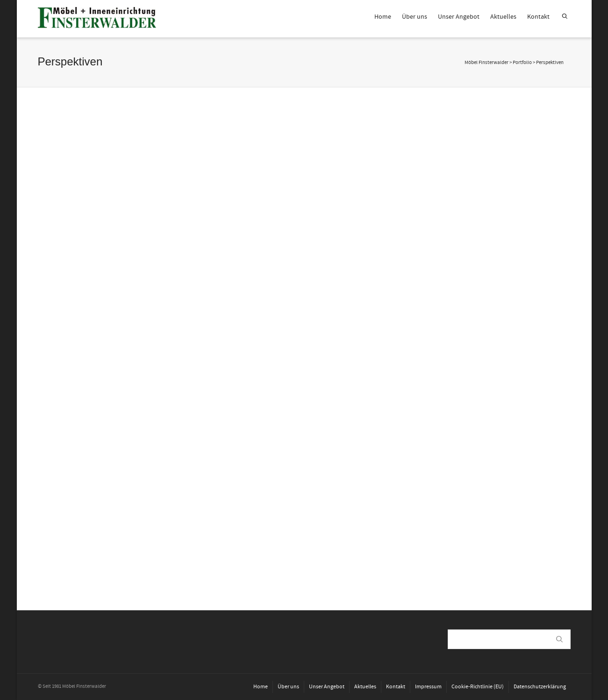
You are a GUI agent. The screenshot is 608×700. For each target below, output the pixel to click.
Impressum (428, 687)
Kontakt (538, 17)
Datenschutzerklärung (540, 687)
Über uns (415, 17)
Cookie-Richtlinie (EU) (478, 687)
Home (383, 17)
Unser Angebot (459, 17)
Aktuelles (503, 17)
